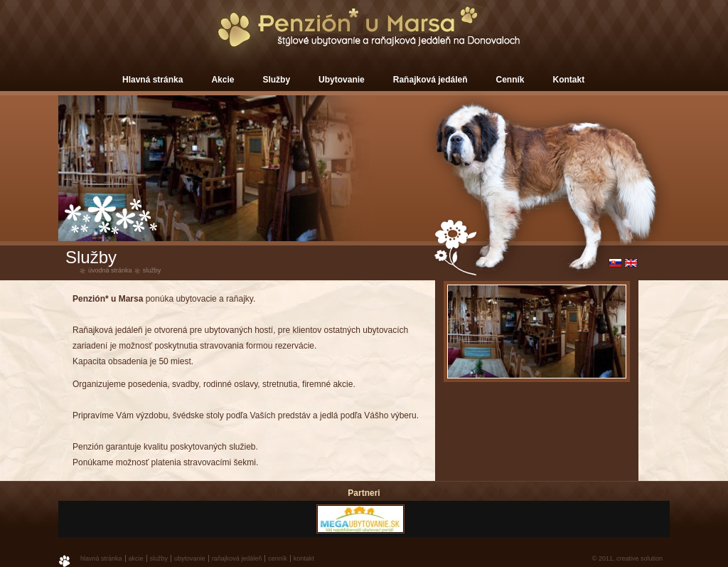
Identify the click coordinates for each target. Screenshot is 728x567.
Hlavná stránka (152, 80)
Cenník (510, 80)
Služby (276, 80)
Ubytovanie (342, 80)
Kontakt (569, 80)
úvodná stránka (110, 270)
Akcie (223, 80)
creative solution (639, 558)
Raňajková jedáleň (430, 80)
